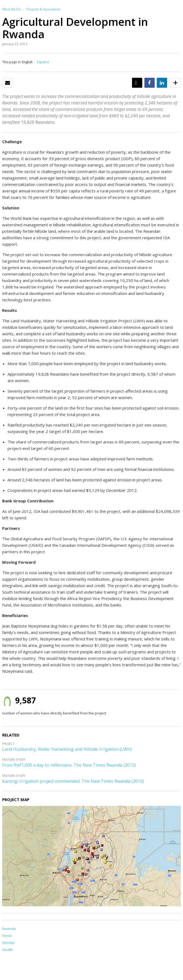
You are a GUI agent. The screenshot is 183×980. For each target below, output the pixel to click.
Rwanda (9, 929)
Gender (9, 943)
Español (43, 62)
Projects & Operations (43, 9)
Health (8, 950)
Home (7, 936)
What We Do (12, 9)
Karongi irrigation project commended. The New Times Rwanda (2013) (73, 781)
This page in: (12, 62)
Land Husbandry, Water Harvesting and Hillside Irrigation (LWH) (67, 749)
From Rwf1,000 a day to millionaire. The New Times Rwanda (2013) (69, 765)
